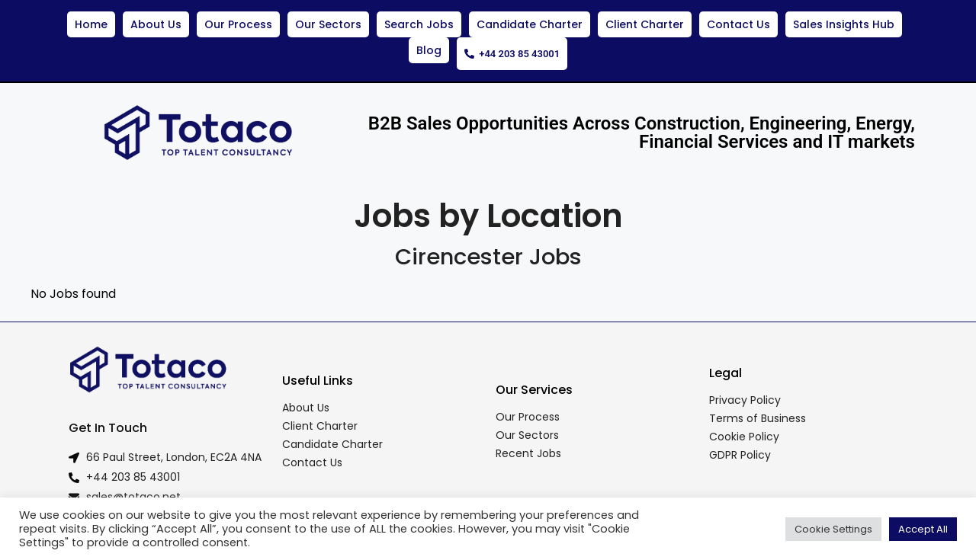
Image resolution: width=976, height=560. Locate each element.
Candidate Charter (530, 24)
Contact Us (738, 24)
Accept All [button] (923, 529)
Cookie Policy (744, 430)
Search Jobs (419, 24)
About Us (156, 24)
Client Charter (645, 24)
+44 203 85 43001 (512, 50)
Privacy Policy (745, 393)
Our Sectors (328, 24)
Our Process (238, 24)
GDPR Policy (740, 448)
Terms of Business (758, 411)
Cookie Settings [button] (833, 529)
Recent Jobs (528, 446)
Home (91, 24)
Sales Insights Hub (844, 24)
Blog (425, 50)
